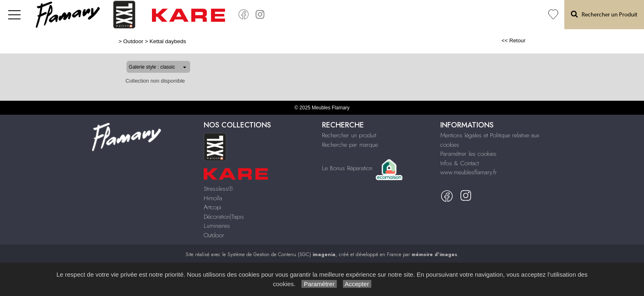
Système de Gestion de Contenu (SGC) (282, 254)
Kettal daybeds (141, 41)
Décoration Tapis (456, 15)
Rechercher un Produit (604, 14)
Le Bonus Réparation (347, 168)
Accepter (357, 284)
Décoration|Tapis (224, 217)
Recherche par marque (350, 145)
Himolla (394, 15)
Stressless (367, 15)
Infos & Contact (460, 163)
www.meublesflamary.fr (469, 172)
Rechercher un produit (349, 135)
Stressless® (218, 189)
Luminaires (497, 15)
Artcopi (420, 15)
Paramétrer (319, 284)
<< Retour (540, 40)
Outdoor (528, 15)
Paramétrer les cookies (468, 154)
